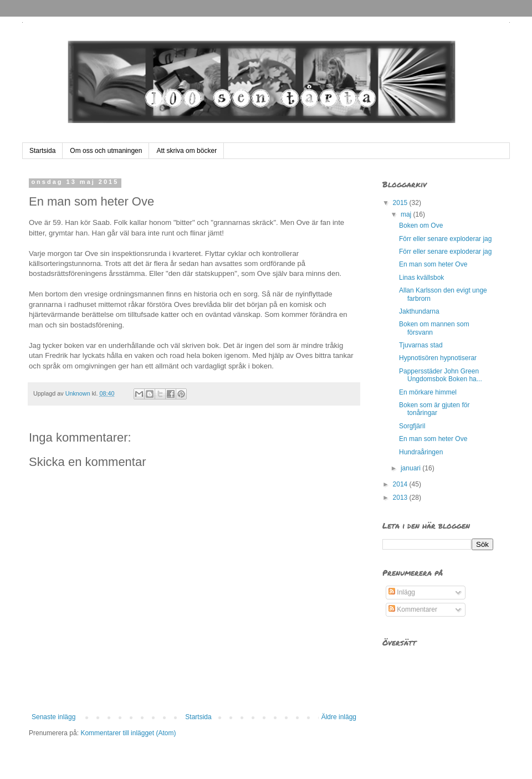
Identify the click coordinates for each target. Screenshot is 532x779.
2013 (401, 498)
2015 (401, 203)
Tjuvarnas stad (421, 345)
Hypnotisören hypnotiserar (438, 358)
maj (407, 214)
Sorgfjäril (412, 426)
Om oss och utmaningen (106, 151)
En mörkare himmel (428, 392)
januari (411, 468)
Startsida (42, 151)
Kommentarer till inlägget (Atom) (128, 733)
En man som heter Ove (433, 264)
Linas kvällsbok (421, 278)
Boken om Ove (421, 225)
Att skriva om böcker (186, 151)
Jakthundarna (419, 311)
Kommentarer (413, 609)
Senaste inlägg (53, 717)
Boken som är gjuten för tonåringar (434, 409)
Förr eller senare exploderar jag (445, 239)
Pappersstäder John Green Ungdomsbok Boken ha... (441, 375)
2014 (401, 484)
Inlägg (402, 592)
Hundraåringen (421, 452)
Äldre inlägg (339, 717)
